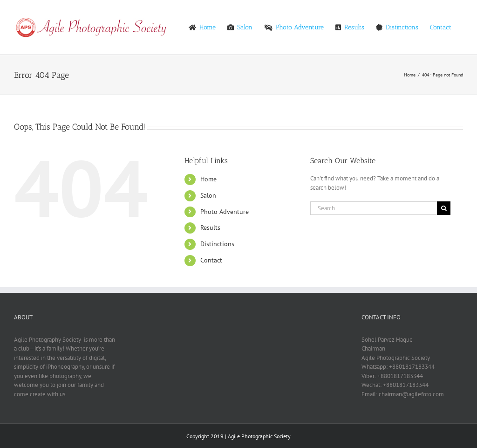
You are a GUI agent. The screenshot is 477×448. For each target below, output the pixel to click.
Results (210, 227)
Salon (208, 195)
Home (208, 179)
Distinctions (217, 244)
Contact (211, 260)
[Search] (444, 208)
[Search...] (374, 208)
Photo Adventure (225, 212)
